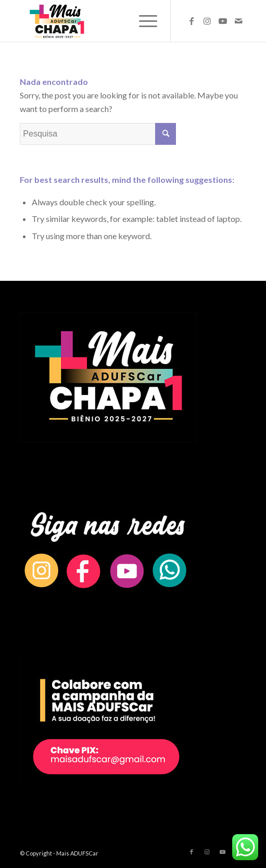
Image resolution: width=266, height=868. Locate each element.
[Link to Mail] (238, 21)
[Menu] (143, 21)
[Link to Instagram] (207, 21)
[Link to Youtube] (223, 21)
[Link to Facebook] (192, 21)
